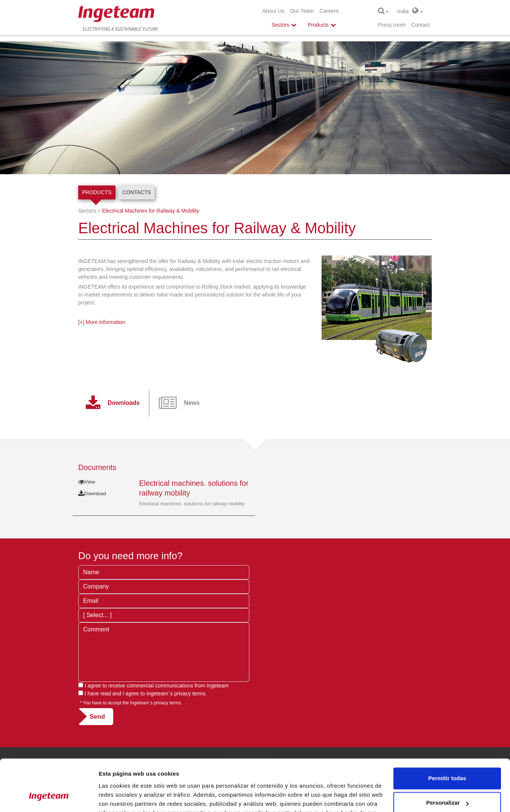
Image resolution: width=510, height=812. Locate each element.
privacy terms (190, 693)
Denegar (447, 782)
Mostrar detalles (121, 797)
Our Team (302, 11)
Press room (392, 25)
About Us (273, 11)
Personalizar (447, 757)
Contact (420, 25)
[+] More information (102, 322)
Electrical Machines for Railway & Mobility (150, 211)
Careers (329, 11)
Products (97, 192)
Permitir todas (447, 733)
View (87, 482)
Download (92, 493)
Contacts (137, 192)
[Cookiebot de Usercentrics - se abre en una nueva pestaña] (49, 797)
